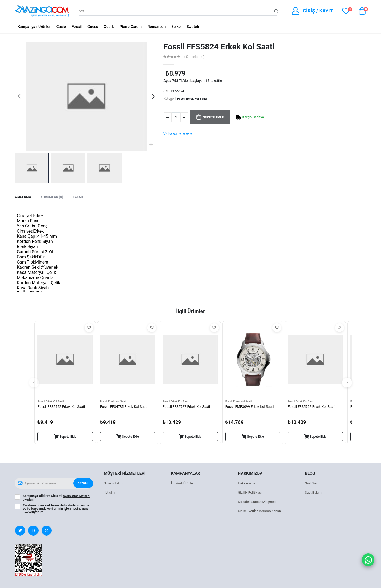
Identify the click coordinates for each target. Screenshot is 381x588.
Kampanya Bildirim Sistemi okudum (58, 498)
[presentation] (19, 96)
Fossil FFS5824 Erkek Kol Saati (219, 47)
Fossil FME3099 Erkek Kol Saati (251, 408)
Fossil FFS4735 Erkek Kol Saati (126, 408)
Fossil (77, 27)
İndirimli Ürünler (183, 484)
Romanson (156, 27)
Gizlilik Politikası (251, 493)
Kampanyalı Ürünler (34, 27)
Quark (109, 27)
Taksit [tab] (81, 197)
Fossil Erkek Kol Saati (193, 99)
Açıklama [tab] (23, 197)
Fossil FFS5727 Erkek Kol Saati (188, 408)
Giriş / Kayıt (318, 11)
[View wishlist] (346, 11)
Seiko (176, 27)
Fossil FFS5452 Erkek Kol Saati (63, 408)
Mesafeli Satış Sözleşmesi (258, 503)
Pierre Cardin (131, 27)
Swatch (193, 27)
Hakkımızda (247, 484)
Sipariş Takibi (114, 484)
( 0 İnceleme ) (195, 57)
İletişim (110, 493)
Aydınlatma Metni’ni (77, 497)
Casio (61, 27)
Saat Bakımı (314, 493)
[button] (362, 12)
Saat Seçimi (314, 484)
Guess (93, 27)
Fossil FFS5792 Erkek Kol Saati (313, 408)
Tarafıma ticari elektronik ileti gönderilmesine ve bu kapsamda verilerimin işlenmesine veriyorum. (56, 509)
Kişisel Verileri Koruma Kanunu (262, 512)
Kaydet (82, 484)
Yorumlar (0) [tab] (54, 197)
